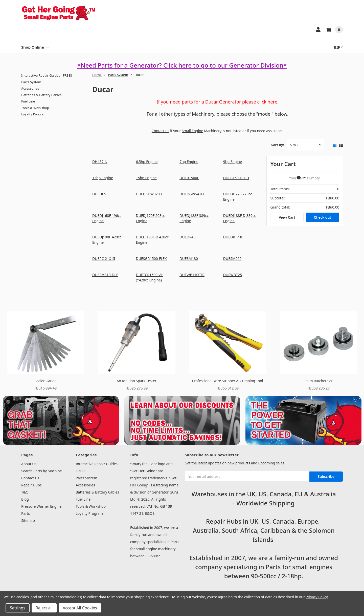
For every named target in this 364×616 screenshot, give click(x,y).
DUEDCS (99, 194)
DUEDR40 (187, 237)
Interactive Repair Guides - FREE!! (47, 75)
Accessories (30, 88)
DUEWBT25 (233, 275)
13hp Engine (103, 178)
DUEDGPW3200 (149, 194)
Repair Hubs (31, 485)
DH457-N (100, 162)
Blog (25, 499)
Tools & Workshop (35, 108)
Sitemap (28, 520)
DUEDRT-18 (233, 237)
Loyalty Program (34, 114)
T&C (25, 492)
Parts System (31, 82)
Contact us (161, 131)
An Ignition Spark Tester (136, 381)
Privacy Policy (317, 597)
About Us (29, 464)
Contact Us (30, 478)
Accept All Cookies (80, 608)
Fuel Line (28, 101)
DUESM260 (232, 259)
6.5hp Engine (147, 162)
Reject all (44, 608)
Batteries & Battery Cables (41, 95)
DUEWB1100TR (192, 275)
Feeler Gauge (45, 381)
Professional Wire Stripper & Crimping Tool (227, 381)
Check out (323, 217)
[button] (61, 420)
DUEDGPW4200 (192, 194)
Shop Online (35, 47)
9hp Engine (233, 162)
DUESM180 (189, 259)
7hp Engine (189, 162)
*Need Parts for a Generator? (120, 65)
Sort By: (278, 145)
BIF (338, 47)
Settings (18, 608)
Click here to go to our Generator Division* (225, 65)
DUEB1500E (189, 178)
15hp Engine (146, 178)
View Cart (287, 217)
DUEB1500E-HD (236, 178)
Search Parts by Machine (42, 471)
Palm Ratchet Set (319, 381)
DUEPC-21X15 (104, 259)
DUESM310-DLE (105, 275)
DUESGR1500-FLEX (151, 259)
